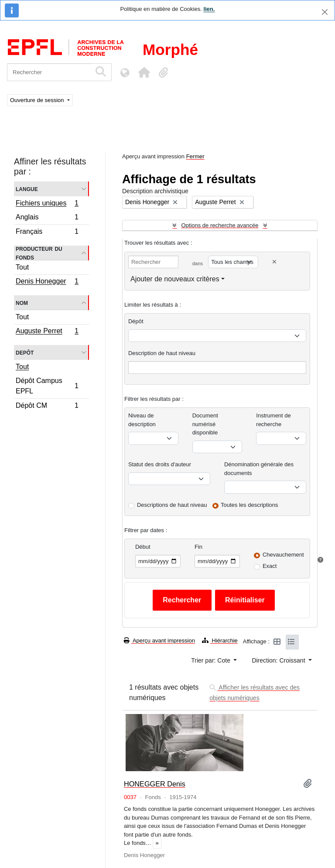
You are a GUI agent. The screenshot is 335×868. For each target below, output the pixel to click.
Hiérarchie (220, 641)
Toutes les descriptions (250, 505)
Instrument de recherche (273, 420)
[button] (144, 72)
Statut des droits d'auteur (160, 464)
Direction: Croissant (279, 660)
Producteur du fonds (39, 253)
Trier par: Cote (212, 660)
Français (47, 232)
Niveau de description (142, 420)
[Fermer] (325, 12)
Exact (270, 566)
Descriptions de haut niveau (172, 505)
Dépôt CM (47, 407)
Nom (22, 302)
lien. (209, 9)
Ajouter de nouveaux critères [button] (175, 279)
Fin (198, 547)
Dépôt (136, 321)
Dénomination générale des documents (259, 469)
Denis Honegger (47, 282)
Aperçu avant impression (159, 641)
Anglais (47, 218)
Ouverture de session (38, 100)
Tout (22, 267)
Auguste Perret (47, 332)
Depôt (25, 352)
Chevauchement (283, 555)
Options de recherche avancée (220, 225)
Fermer (195, 156)
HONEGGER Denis (155, 784)
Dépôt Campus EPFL (47, 386)
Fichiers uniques (47, 204)
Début (143, 547)
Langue (27, 189)
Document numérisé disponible (205, 424)
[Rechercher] (49, 72)
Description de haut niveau (162, 353)
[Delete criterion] (274, 262)
